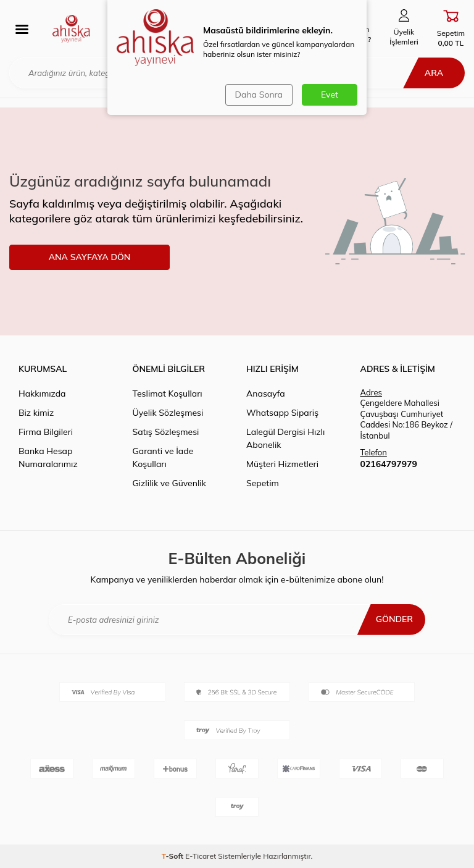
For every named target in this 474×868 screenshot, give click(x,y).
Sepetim (263, 483)
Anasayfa (266, 394)
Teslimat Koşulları (168, 394)
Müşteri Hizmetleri (282, 464)
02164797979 (389, 464)
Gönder (394, 619)
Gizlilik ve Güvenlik (169, 483)
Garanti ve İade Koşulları (163, 457)
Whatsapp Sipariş (282, 413)
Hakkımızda (42, 394)
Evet (330, 95)
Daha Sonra (259, 95)
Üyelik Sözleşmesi (168, 413)
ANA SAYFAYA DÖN (90, 257)
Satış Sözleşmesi (166, 432)
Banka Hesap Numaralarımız (48, 457)
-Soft (174, 856)
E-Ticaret (201, 856)
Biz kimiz (36, 413)
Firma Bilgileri (46, 432)
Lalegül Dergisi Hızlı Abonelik (285, 438)
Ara (434, 73)
